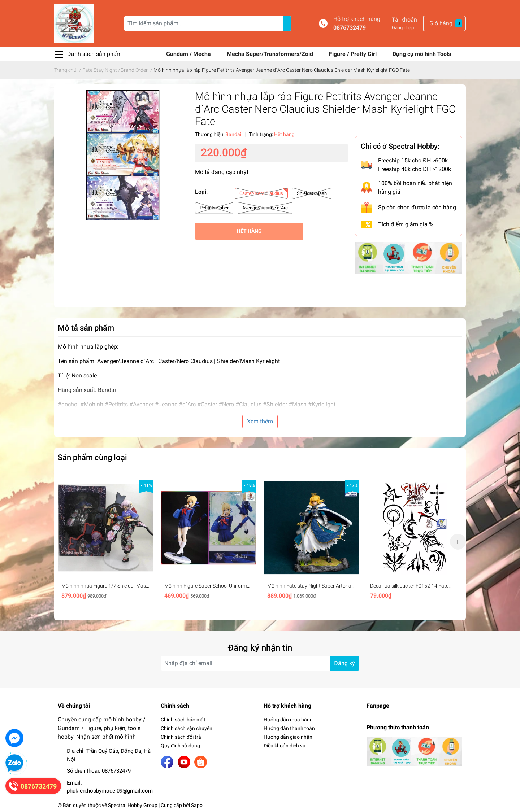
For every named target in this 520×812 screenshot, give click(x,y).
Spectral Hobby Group (133, 805)
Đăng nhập (403, 28)
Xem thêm (260, 421)
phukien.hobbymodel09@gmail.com (110, 791)
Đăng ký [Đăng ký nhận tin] (344, 663)
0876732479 (350, 28)
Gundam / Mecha (189, 54)
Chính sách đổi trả (181, 737)
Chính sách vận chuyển (187, 728)
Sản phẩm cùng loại (92, 457)
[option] (106, 542)
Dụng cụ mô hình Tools (422, 54)
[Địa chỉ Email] (260, 663)
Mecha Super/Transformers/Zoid (271, 54)
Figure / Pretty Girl (354, 54)
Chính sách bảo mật (183, 720)
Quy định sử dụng (180, 746)
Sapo (197, 805)
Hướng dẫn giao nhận (288, 737)
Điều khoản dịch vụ (285, 746)
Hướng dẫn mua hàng (288, 720)
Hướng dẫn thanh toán (289, 728)
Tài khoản (404, 20)
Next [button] (458, 542)
